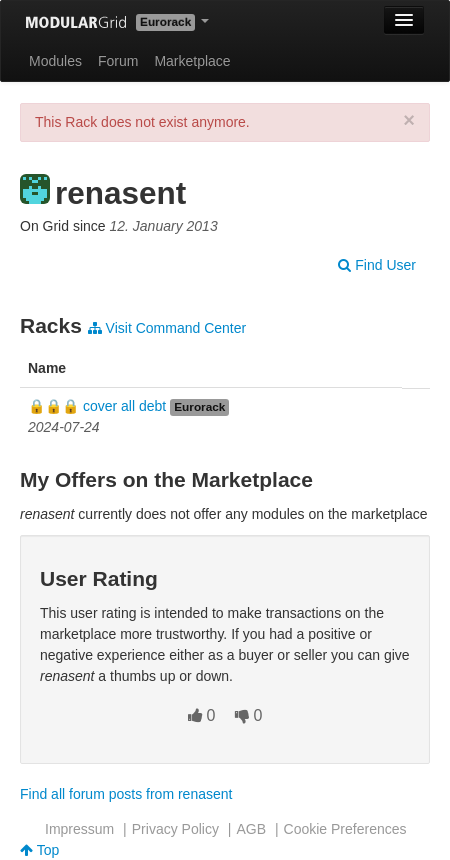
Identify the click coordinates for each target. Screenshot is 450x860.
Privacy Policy (175, 829)
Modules (55, 61)
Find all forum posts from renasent (126, 794)
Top (39, 850)
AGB (251, 829)
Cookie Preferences (345, 829)
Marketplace (192, 61)
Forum (118, 61)
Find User (377, 265)
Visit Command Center (167, 328)
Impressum (79, 829)
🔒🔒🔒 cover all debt (97, 406)
